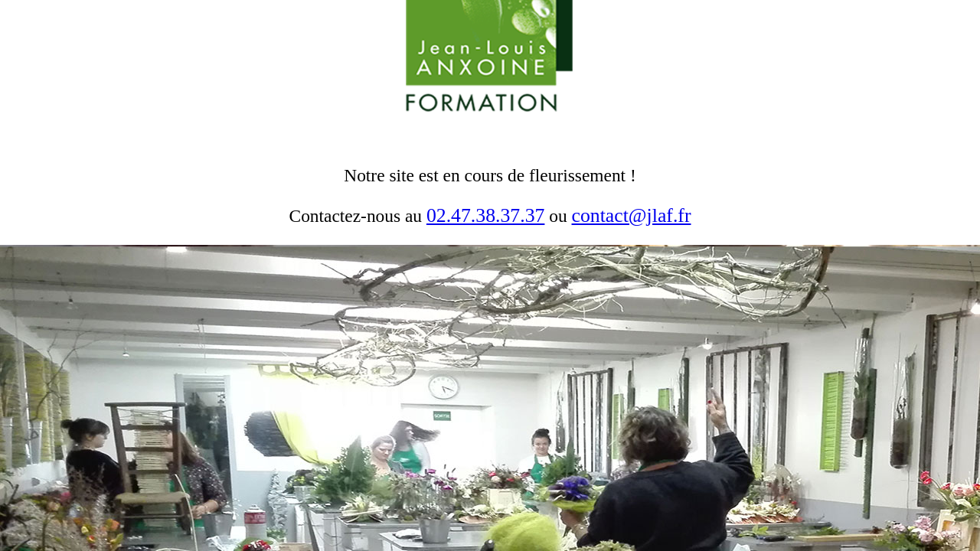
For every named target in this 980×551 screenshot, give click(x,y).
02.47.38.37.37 (486, 215)
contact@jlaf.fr (632, 215)
